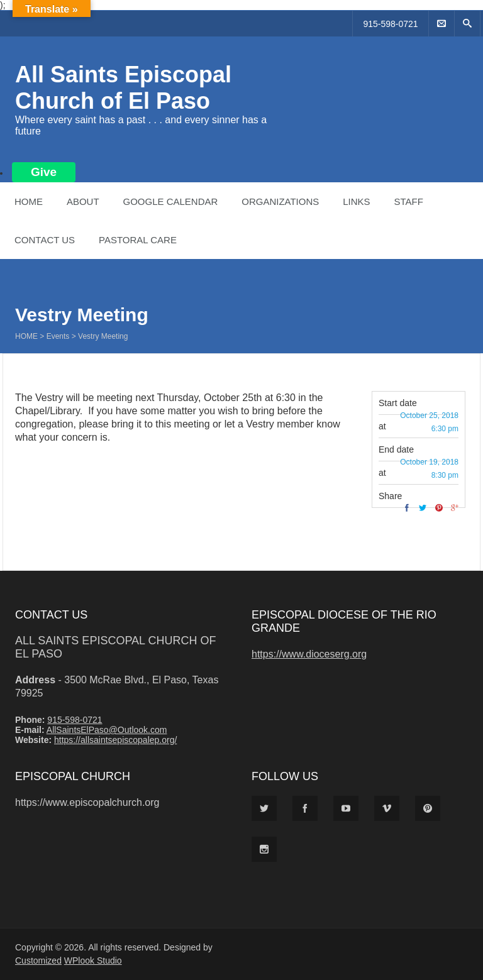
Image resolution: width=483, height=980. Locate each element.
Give (44, 172)
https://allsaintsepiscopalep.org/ (115, 740)
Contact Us (45, 240)
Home (29, 201)
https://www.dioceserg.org (309, 654)
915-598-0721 (390, 24)
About (83, 201)
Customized (38, 961)
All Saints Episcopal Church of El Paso (123, 88)
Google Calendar (170, 201)
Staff (408, 201)
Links (356, 201)
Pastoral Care (138, 240)
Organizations (280, 201)
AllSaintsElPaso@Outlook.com (107, 730)
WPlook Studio (93, 961)
